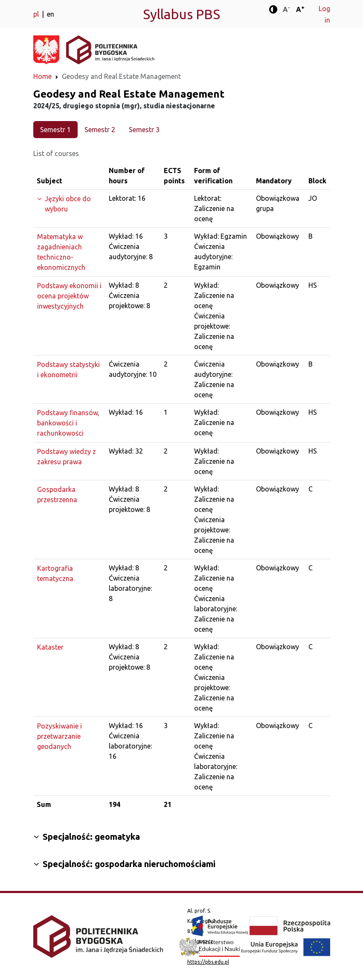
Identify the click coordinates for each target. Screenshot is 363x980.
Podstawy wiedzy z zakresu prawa (67, 457)
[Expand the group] (69, 204)
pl (37, 14)
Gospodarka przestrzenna (57, 494)
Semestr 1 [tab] (55, 130)
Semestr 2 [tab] (100, 130)
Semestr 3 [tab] (144, 130)
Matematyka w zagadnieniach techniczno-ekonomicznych (61, 252)
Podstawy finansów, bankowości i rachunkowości (68, 423)
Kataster (50, 647)
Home (42, 76)
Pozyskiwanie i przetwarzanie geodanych (60, 736)
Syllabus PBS (181, 14)
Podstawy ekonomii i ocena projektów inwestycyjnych (69, 296)
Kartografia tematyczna (55, 573)
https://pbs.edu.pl (208, 962)
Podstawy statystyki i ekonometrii (68, 370)
